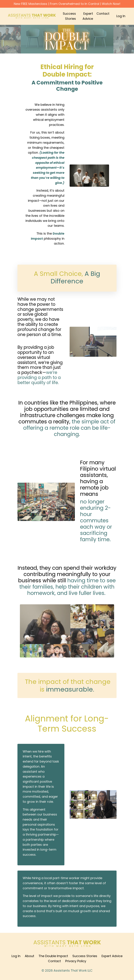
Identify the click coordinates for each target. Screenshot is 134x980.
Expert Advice (88, 16)
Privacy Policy (76, 963)
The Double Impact (53, 958)
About (29, 958)
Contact (103, 14)
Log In (121, 16)
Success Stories (69, 16)
